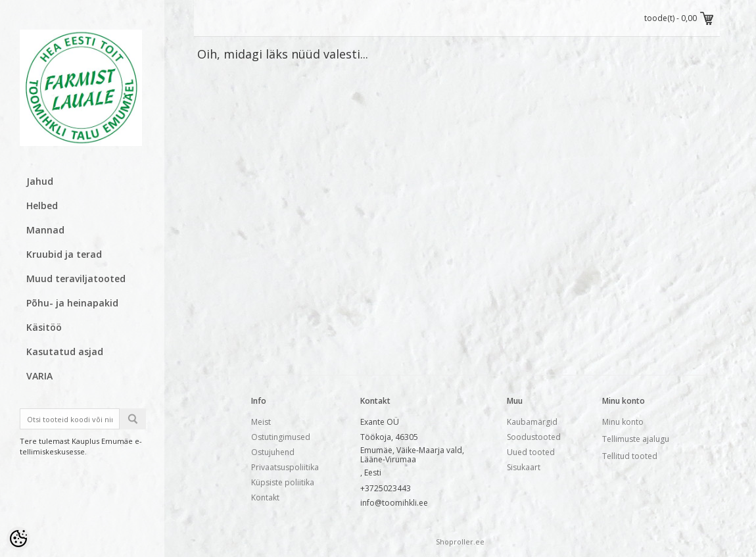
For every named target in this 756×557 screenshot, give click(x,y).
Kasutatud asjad (65, 351)
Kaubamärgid (532, 422)
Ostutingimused (281, 437)
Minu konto (623, 422)
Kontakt (265, 497)
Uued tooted (531, 452)
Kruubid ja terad (64, 254)
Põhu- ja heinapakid (72, 303)
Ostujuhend (273, 452)
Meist (261, 422)
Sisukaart (524, 467)
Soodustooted (534, 437)
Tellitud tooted (630, 456)
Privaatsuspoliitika (285, 467)
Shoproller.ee (460, 542)
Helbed (42, 206)
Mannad (45, 230)
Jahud (40, 181)
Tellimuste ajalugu (636, 439)
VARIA (39, 376)
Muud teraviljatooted (76, 278)
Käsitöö (44, 327)
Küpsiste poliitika (283, 482)
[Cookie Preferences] (18, 539)
